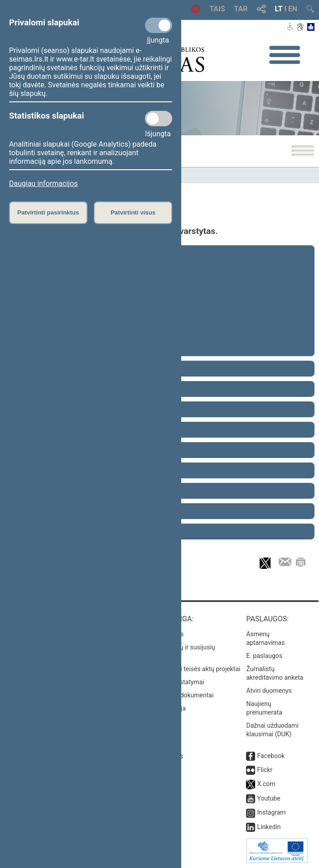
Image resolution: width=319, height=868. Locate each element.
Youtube (268, 798)
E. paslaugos (264, 656)
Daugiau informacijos (43, 184)
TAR (241, 9)
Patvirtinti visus (133, 212)
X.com (266, 784)
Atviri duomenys (269, 691)
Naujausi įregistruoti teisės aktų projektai (183, 669)
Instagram (271, 812)
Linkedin (269, 827)
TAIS (217, 9)
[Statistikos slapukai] (159, 119)
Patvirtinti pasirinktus (48, 212)
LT (279, 9)
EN (293, 9)
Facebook (271, 756)
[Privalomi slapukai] (159, 25)
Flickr (265, 770)
